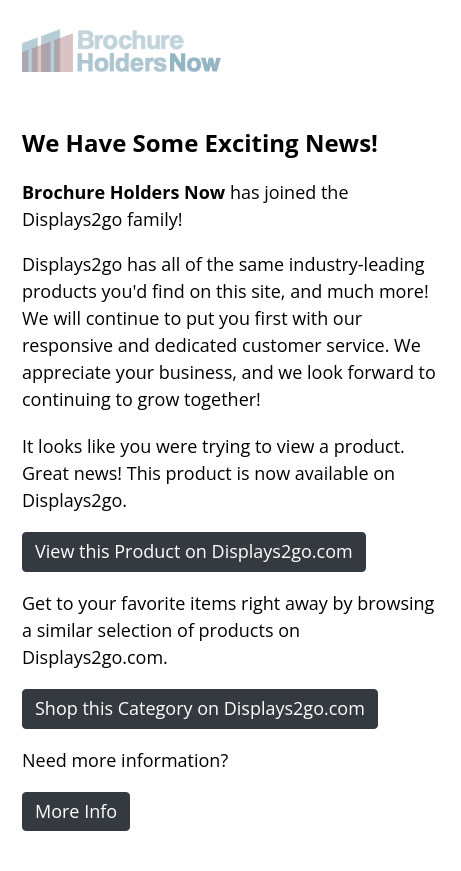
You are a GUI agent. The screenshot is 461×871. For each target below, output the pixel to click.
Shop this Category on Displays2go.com (200, 708)
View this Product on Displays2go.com (194, 551)
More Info (76, 811)
